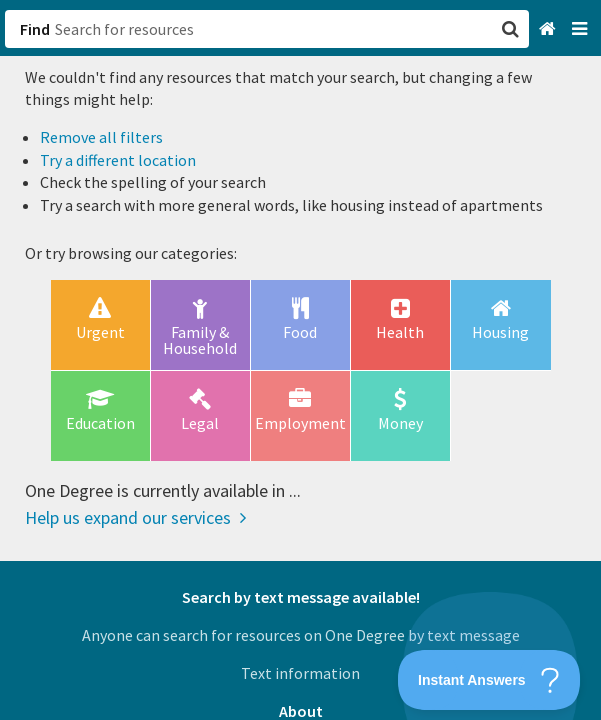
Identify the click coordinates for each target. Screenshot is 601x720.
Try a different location (118, 160)
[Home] (549, 29)
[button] (300, 360)
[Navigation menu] (581, 29)
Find (35, 29)
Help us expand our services (135, 517)
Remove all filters (101, 137)
